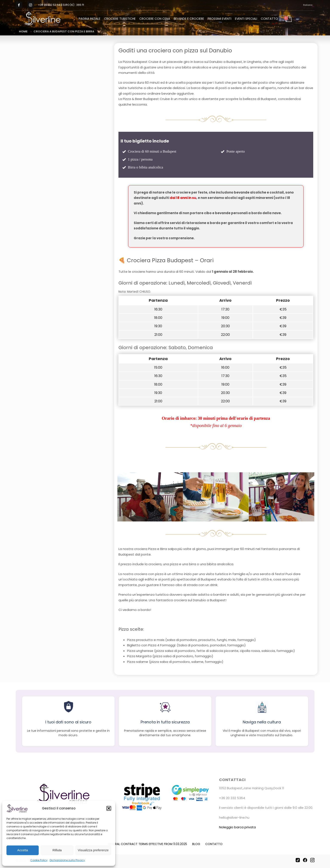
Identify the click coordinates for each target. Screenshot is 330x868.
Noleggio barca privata (237, 827)
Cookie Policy (39, 860)
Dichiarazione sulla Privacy (67, 860)
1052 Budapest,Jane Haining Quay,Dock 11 (252, 788)
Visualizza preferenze (93, 850)
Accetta (23, 850)
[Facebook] (305, 860)
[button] (109, 808)
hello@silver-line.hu (234, 817)
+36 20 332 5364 (232, 798)
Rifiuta (57, 850)
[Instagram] (312, 860)
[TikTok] (298, 860)
